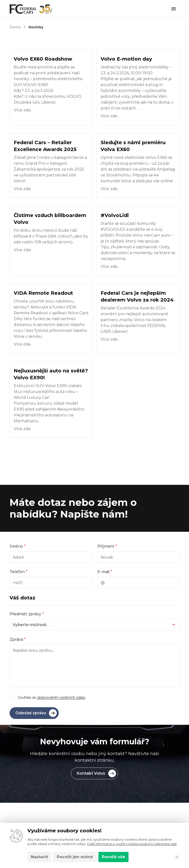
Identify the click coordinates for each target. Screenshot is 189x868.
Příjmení (107, 546)
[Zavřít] (177, 857)
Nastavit (39, 857)
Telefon (18, 572)
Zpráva (18, 639)
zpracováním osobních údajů (61, 697)
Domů (15, 27)
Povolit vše (113, 857)
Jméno (18, 546)
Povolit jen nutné (75, 857)
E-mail (105, 572)
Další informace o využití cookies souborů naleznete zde (132, 844)
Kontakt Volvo (96, 773)
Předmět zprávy (27, 614)
